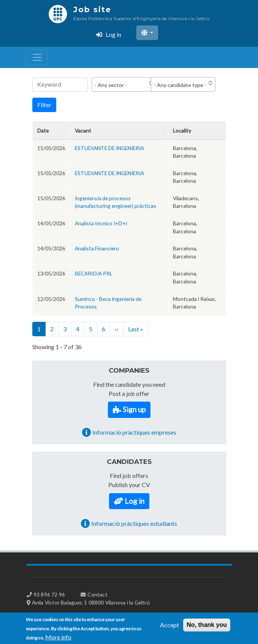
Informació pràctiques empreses (134, 432)
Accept (169, 627)
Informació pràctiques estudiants (134, 523)
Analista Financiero (97, 248)
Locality (182, 131)
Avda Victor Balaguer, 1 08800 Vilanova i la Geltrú (91, 602)
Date (43, 131)
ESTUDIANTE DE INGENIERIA (109, 148)
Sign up (134, 409)
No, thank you (207, 627)
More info (58, 639)
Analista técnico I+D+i (101, 223)
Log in (113, 34)
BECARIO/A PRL (94, 273)
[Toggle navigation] (37, 57)
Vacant (83, 131)
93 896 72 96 (49, 594)
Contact (97, 594)
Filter (44, 105)
